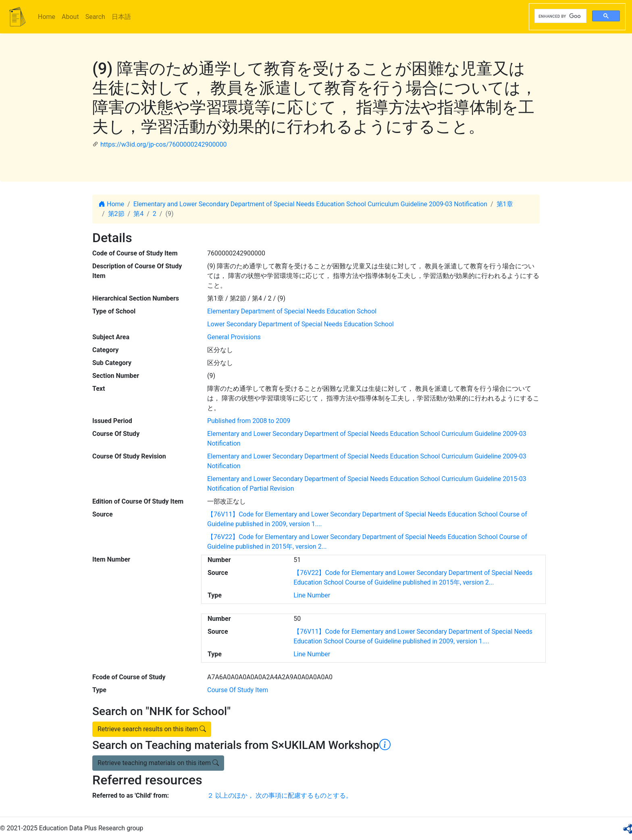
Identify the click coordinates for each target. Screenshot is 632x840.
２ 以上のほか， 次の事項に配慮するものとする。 (280, 795)
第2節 (116, 214)
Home (47, 17)
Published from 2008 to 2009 (249, 421)
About (70, 17)
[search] (560, 16)
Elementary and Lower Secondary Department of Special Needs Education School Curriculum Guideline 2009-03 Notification (310, 204)
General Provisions (234, 337)
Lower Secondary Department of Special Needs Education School (300, 324)
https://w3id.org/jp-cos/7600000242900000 (163, 144)
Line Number (312, 595)
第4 (138, 214)
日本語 (121, 17)
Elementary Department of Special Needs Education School (292, 311)
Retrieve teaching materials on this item (158, 763)
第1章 (505, 204)
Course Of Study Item (238, 690)
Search (95, 17)
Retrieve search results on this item (152, 729)
